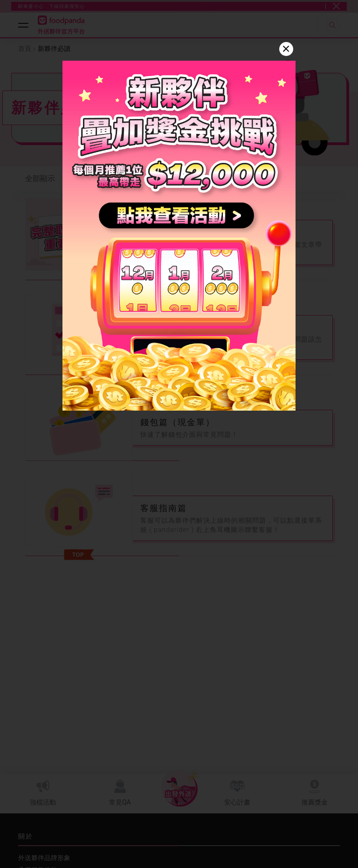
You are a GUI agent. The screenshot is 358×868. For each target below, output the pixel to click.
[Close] (286, 49)
